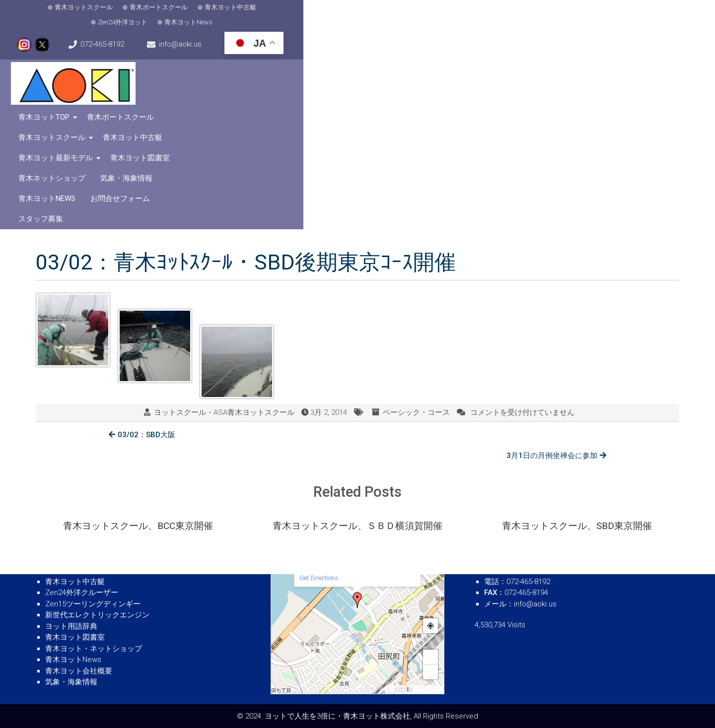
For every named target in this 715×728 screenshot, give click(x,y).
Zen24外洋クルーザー (82, 593)
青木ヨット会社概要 (79, 671)
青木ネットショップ (344, 70)
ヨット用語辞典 (71, 626)
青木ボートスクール (152, 15)
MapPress (397, 690)
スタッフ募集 (629, 70)
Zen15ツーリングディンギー (93, 604)
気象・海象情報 (419, 70)
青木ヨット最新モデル (583, 50)
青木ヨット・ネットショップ (94, 649)
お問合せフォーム (562, 70)
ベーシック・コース (416, 273)
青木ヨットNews (357, 15)
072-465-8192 (490, 15)
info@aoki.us (570, 15)
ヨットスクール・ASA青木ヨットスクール (224, 273)
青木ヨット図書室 (266, 70)
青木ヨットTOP (262, 50)
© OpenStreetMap (426, 690)
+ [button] (431, 657)
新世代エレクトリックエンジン (97, 615)
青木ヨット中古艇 (223, 15)
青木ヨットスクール (77, 15)
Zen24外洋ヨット (291, 15)
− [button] (431, 672)
